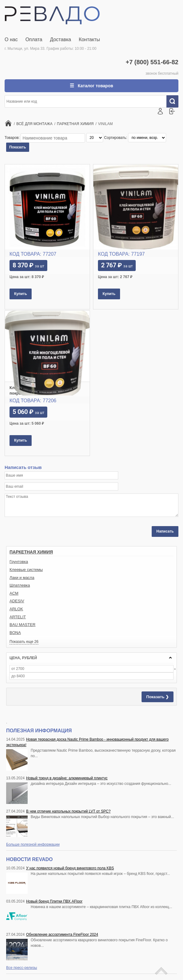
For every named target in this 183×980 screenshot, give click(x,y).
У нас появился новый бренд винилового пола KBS (70, 868)
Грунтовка (19, 562)
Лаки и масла (22, 578)
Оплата (34, 39)
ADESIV (17, 601)
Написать (165, 531)
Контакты (89, 39)
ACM (14, 593)
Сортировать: (116, 138)
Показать (18, 147)
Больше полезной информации (33, 844)
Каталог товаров (95, 86)
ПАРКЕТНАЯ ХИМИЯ (31, 552)
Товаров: (13, 138)
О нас (11, 39)
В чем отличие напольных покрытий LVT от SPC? (68, 811)
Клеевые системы (26, 570)
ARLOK (16, 609)
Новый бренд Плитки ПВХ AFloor (54, 901)
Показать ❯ (158, 697)
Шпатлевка (20, 585)
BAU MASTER (23, 625)
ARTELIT (18, 617)
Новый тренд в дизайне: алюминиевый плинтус (67, 778)
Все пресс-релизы (22, 968)
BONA (15, 633)
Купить (21, 294)
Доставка (61, 39)
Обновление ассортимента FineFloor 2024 (62, 935)
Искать (175, 101)
